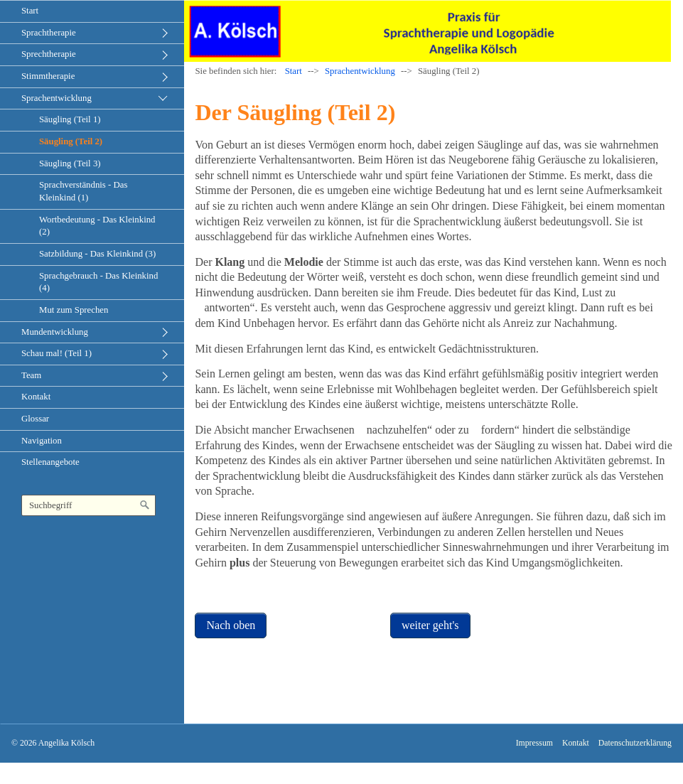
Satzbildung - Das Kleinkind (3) (97, 254)
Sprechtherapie (49, 54)
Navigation (42, 441)
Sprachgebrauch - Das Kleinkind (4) (98, 282)
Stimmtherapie (48, 76)
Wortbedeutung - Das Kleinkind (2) (97, 226)
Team (31, 375)
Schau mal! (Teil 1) (57, 353)
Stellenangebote (50, 462)
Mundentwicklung (55, 332)
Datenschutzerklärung (635, 743)
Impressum (534, 743)
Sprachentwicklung (57, 98)
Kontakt (36, 397)
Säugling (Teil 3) (70, 163)
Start (30, 11)
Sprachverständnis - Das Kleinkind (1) (83, 191)
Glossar (35, 419)
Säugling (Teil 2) (71, 141)
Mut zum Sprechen (74, 310)
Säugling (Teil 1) (70, 119)
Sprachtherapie (49, 33)
